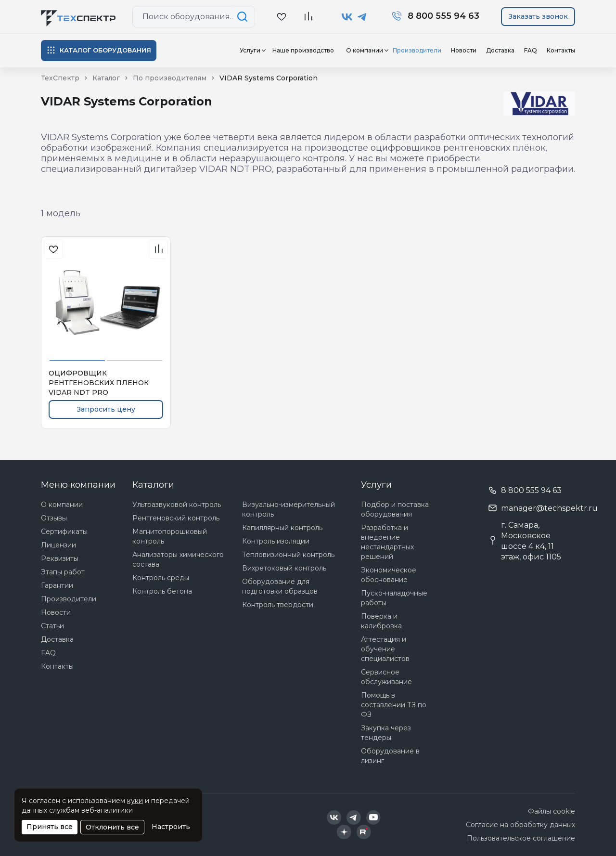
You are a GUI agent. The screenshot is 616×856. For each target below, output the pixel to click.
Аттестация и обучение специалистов (385, 649)
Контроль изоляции (276, 541)
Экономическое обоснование (389, 575)
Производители (417, 50)
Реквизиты (60, 558)
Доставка (500, 50)
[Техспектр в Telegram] (362, 17)
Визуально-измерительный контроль (289, 509)
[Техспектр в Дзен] (344, 832)
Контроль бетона (162, 591)
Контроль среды (161, 578)
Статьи (52, 626)
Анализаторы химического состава (178, 559)
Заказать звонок (538, 16)
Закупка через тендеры (386, 733)
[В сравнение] (308, 17)
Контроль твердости (278, 605)
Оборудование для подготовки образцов (280, 586)
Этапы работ (63, 572)
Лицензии (58, 545)
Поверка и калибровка (381, 621)
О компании (365, 50)
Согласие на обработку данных (520, 825)
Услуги (250, 50)
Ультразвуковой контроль (177, 505)
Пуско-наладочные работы (394, 598)
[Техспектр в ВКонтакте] (347, 17)
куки (135, 801)
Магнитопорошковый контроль (170, 536)
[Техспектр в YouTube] (374, 817)
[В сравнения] (158, 249)
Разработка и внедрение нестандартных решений (387, 542)
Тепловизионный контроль (288, 555)
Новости (464, 50)
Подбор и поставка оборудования (395, 509)
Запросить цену (106, 409)
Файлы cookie (552, 811)
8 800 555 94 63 (531, 490)
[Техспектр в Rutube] (364, 832)
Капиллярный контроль (282, 528)
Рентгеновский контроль (176, 518)
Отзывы (54, 518)
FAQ (531, 50)
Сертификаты (64, 532)
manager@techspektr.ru (549, 508)
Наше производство (303, 50)
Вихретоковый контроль (284, 568)
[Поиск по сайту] (244, 17)
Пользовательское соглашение (521, 838)
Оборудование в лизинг (390, 756)
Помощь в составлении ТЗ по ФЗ (394, 705)
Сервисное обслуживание (386, 677)
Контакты (561, 50)
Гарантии (57, 585)
